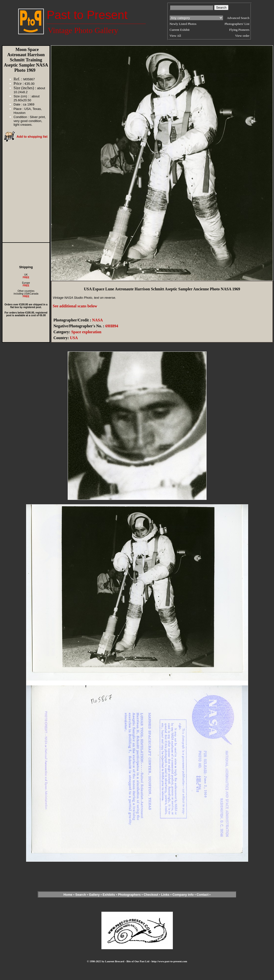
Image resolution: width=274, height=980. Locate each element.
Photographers (129, 895)
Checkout (151, 895)
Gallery (94, 895)
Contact (203, 895)
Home (68, 895)
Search (81, 895)
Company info (183, 895)
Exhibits (109, 895)
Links (165, 895)
